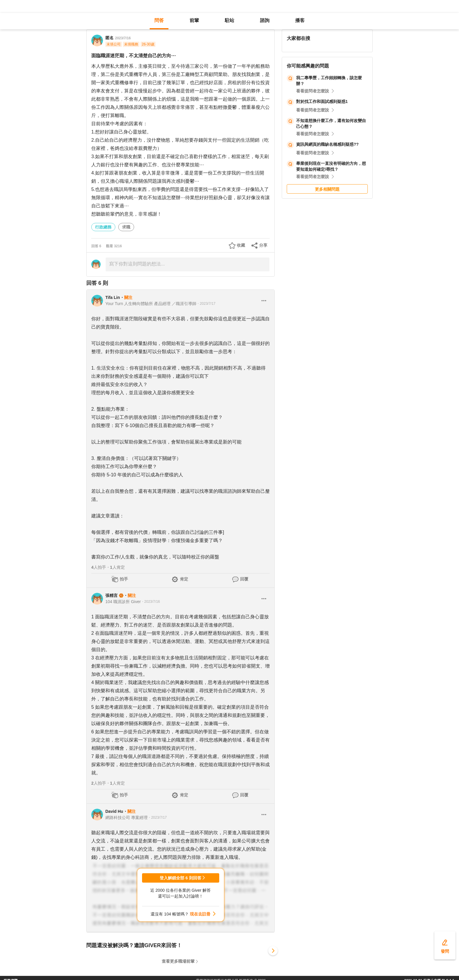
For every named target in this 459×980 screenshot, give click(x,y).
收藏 (241, 245)
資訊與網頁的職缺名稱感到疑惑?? (327, 144)
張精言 (112, 595)
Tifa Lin (113, 297)
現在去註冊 (200, 914)
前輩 (194, 20)
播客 (300, 20)
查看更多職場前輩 (178, 961)
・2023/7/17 (206, 304)
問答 (159, 20)
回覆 (244, 579)
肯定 (184, 579)
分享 (263, 245)
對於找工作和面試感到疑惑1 (322, 101)
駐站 (230, 20)
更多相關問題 (327, 189)
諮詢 (265, 20)
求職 (126, 227)
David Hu (114, 811)
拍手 (124, 579)
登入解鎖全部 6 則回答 (180, 878)
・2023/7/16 (150, 602)
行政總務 (103, 227)
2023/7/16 (123, 38)
